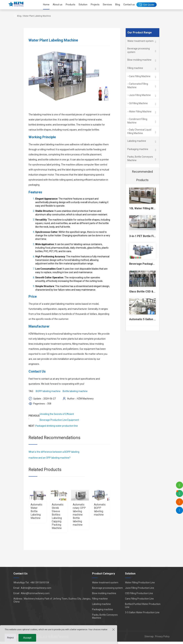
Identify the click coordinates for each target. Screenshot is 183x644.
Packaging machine (103, 609)
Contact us (129, 5)
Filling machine (100, 599)
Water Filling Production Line (140, 583)
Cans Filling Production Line (139, 599)
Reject (10, 638)
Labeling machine (101, 604)
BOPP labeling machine (48, 391)
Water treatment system (105, 583)
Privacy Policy (162, 636)
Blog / (20, 16)
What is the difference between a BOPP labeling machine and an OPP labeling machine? (54, 455)
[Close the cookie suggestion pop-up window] (113, 629)
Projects (95, 5)
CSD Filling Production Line (139, 593)
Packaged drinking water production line (57, 426)
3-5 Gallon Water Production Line (142, 612)
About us (58, 5)
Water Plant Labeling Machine (37, 16)
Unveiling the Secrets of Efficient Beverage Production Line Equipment (59, 417)
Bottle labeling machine (75, 391)
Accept (27, 638)
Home (46, 5)
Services (107, 5)
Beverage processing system (107, 588)
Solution (83, 5)
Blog (118, 5)
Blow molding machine (104, 593)
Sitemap (149, 636)
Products (70, 5)
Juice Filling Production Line (140, 588)
